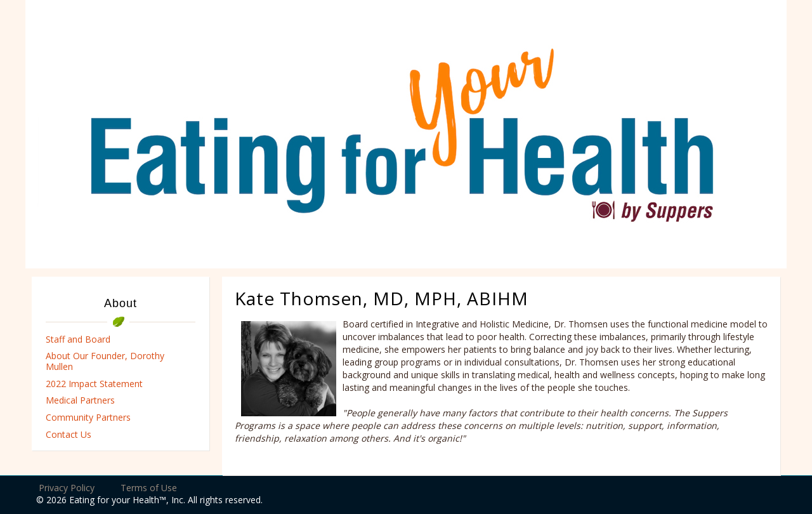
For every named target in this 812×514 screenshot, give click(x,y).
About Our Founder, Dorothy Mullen (105, 361)
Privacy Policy (67, 488)
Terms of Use (149, 488)
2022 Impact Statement (94, 384)
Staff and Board (78, 339)
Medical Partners (80, 400)
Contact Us (69, 434)
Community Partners (88, 417)
